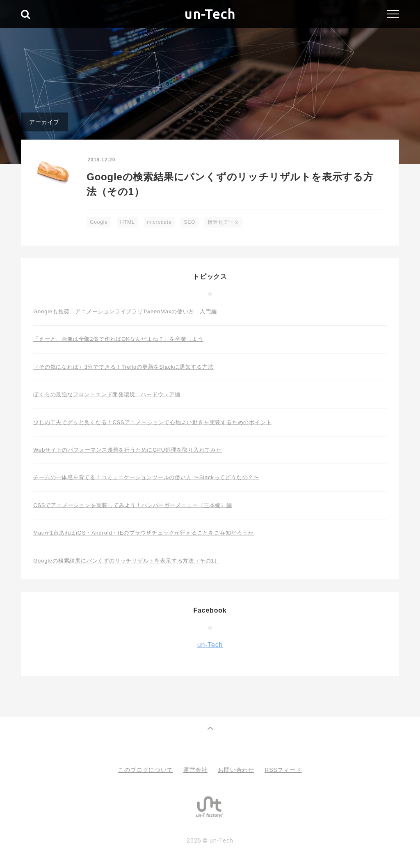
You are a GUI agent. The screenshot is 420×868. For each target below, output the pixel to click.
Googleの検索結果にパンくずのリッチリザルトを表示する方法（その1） (127, 561)
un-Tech (210, 14)
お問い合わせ (236, 770)
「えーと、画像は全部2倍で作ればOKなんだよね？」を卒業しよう (118, 339)
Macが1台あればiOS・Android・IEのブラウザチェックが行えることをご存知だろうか (143, 533)
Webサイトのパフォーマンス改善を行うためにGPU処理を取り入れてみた (128, 450)
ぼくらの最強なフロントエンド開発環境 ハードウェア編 (107, 394)
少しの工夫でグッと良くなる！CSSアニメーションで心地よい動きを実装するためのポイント (152, 422)
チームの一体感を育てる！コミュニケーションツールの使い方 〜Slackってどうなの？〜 (146, 477)
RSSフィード (283, 770)
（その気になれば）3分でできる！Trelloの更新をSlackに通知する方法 (123, 367)
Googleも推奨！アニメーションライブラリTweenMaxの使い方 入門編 (125, 311)
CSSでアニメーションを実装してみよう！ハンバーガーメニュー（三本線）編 (133, 505)
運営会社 (195, 770)
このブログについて (145, 770)
